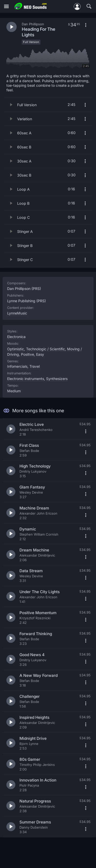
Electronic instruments (26, 379)
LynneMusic (17, 313)
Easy (40, 354)
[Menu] (6, 7)
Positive (28, 354)
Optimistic (16, 349)
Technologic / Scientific (46, 349)
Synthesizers (57, 379)
